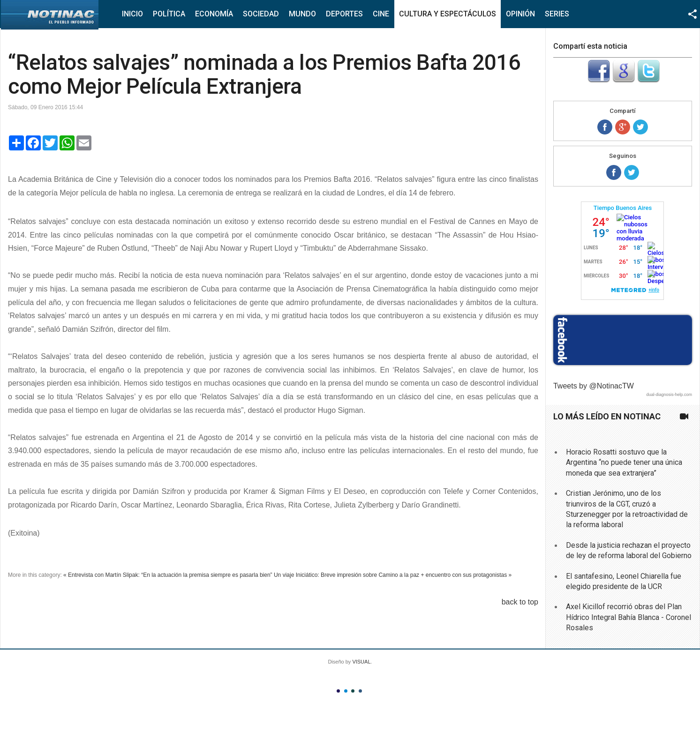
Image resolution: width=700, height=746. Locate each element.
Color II (346, 691)
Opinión (520, 14)
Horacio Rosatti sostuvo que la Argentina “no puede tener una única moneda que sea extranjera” (624, 463)
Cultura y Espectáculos (448, 14)
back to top (520, 602)
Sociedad (261, 14)
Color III (353, 691)
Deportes (344, 14)
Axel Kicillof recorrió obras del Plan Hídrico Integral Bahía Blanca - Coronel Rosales (628, 617)
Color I (338, 691)
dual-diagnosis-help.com (669, 395)
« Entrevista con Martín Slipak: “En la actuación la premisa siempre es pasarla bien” (168, 575)
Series (557, 14)
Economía (214, 14)
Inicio (132, 14)
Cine (381, 14)
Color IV (360, 691)
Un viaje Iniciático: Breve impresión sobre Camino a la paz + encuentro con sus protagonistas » (393, 575)
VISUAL (361, 662)
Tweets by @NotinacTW (594, 386)
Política (169, 14)
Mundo (302, 14)
